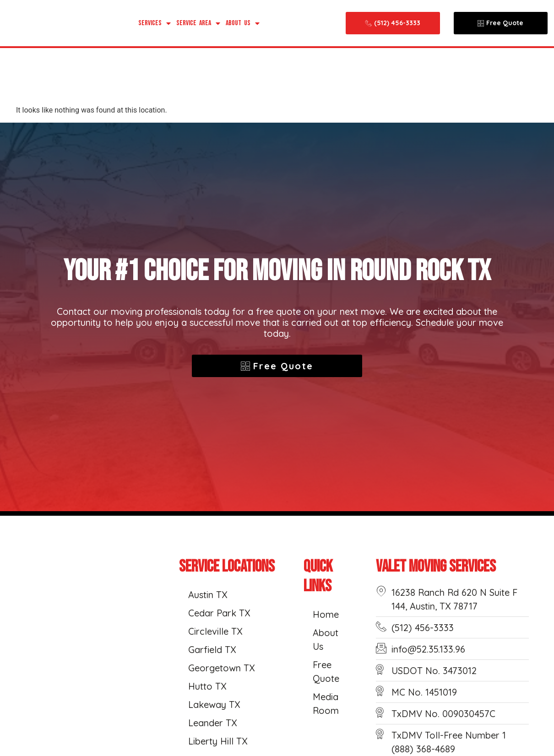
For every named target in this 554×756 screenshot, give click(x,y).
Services (155, 23)
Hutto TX (207, 686)
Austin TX (208, 595)
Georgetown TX (221, 668)
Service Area (198, 23)
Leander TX (212, 723)
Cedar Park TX (219, 613)
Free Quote (326, 672)
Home (326, 614)
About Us (243, 23)
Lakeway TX (214, 705)
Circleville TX (215, 631)
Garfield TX (212, 650)
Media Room (326, 704)
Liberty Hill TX (218, 741)
